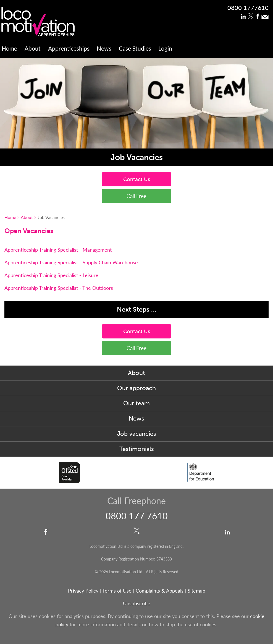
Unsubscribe (137, 603)
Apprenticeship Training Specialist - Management (58, 250)
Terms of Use (117, 590)
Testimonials (137, 449)
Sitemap (196, 590)
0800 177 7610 (137, 516)
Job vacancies (137, 434)
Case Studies (135, 48)
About (33, 48)
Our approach (136, 388)
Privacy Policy (83, 590)
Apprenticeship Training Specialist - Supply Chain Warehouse (71, 262)
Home (9, 48)
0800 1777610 (248, 7)
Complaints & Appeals (160, 590)
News (104, 48)
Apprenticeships (69, 48)
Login (165, 48)
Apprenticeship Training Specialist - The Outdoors (59, 288)
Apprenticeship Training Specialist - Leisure (51, 275)
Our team (136, 403)
